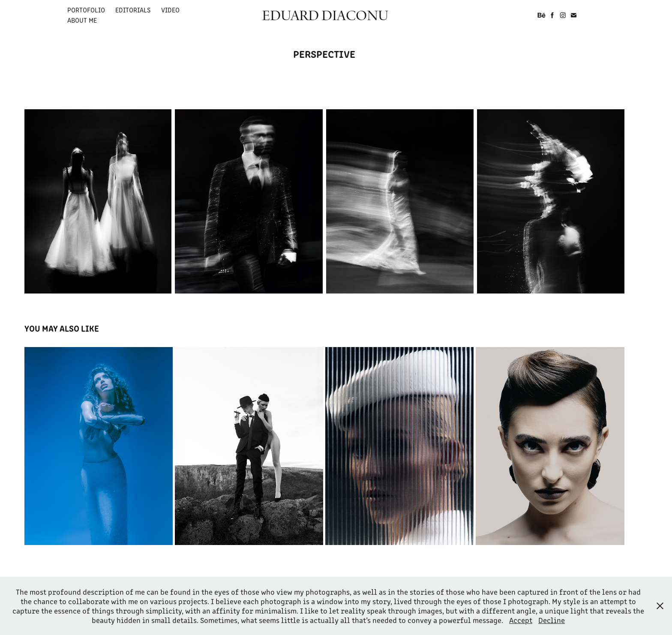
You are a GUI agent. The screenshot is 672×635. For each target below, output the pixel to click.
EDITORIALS (133, 10)
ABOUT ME (82, 20)
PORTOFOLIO (86, 10)
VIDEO (170, 10)
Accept (521, 620)
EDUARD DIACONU (325, 15)
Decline (552, 620)
